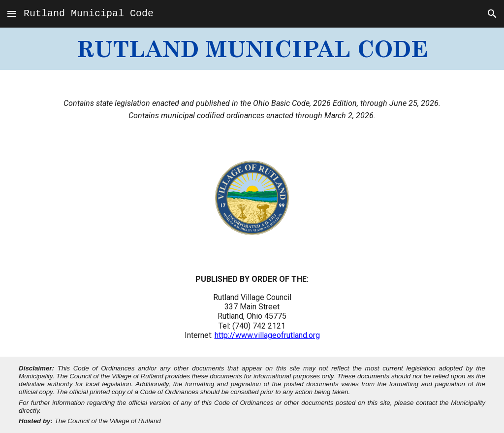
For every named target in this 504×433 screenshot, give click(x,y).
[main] (252, 49)
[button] (12, 14)
